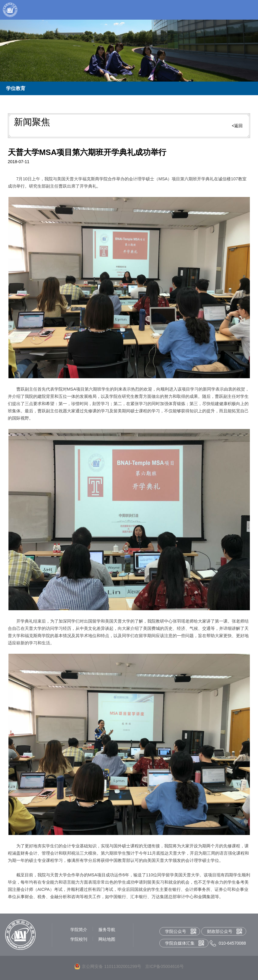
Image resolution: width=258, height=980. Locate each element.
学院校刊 (79, 939)
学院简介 (79, 930)
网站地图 (107, 939)
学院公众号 (176, 931)
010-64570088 (232, 943)
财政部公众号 (220, 931)
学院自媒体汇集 (180, 943)
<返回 (237, 126)
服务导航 (107, 930)
